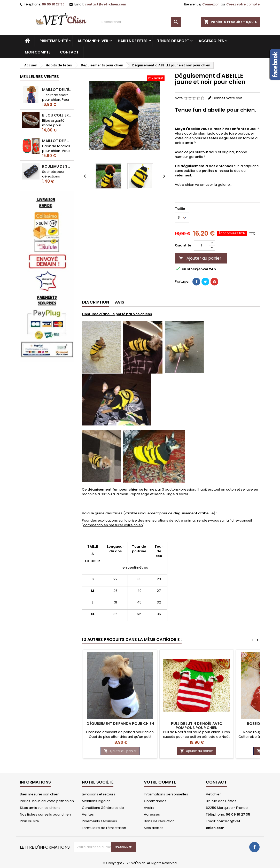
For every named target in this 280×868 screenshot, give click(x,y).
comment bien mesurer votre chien (113, 525)
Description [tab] (95, 302)
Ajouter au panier (200, 258)
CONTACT (69, 52)
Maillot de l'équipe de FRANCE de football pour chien (57, 90)
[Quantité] (201, 245)
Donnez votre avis (228, 98)
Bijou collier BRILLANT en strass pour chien (57, 115)
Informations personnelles (166, 794)
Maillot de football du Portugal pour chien (57, 141)
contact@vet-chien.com (105, 4)
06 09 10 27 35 (53, 4)
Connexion (211, 4)
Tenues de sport (173, 41)
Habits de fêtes (133, 41)
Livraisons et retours (99, 794)
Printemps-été (54, 41)
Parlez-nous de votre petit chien (47, 801)
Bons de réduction (159, 821)
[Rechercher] (140, 22)
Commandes (155, 801)
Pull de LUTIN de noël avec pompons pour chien (197, 726)
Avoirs (149, 808)
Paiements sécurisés (99, 821)
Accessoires (211, 41)
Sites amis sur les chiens (40, 808)
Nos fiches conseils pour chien (45, 814)
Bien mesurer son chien (40, 794)
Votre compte (160, 782)
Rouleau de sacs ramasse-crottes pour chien (57, 166)
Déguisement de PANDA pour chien (120, 724)
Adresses (152, 814)
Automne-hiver (93, 41)
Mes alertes (154, 828)
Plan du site (29, 821)
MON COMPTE (38, 52)
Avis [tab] (120, 302)
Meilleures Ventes (39, 77)
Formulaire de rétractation (104, 828)
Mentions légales (96, 801)
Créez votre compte (243, 4)
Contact (216, 782)
